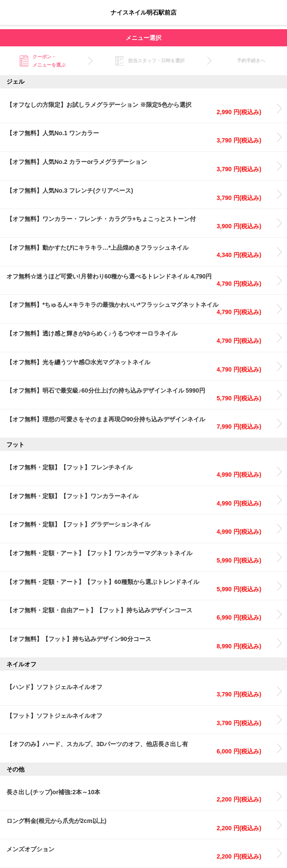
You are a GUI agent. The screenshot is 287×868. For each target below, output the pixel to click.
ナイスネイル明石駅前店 (143, 12)
